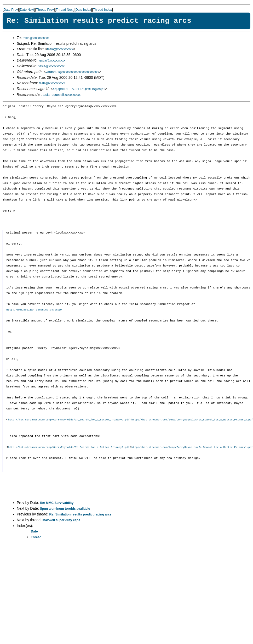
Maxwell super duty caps (61, 521)
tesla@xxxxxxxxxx (36, 38)
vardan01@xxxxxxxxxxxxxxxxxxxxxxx (72, 72)
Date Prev (11, 10)
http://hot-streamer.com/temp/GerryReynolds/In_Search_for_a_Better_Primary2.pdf (69, 420)
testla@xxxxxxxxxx (52, 60)
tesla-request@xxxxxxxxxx (62, 95)
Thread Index (102, 10)
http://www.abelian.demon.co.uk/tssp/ (34, 310)
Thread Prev (45, 10)
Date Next (27, 10)
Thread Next (65, 10)
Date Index (83, 10)
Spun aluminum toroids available (65, 509)
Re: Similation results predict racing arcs (80, 515)
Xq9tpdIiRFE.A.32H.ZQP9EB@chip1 (79, 89)
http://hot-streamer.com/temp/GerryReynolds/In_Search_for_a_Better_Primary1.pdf (69, 448)
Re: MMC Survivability (57, 503)
